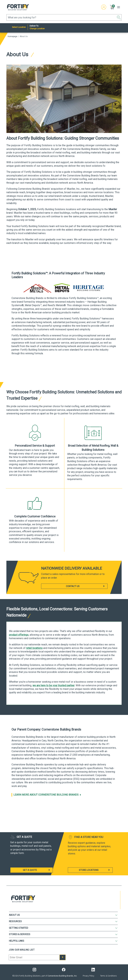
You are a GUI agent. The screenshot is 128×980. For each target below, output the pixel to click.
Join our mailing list (22, 950)
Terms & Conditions (108, 976)
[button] (112, 7)
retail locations (34, 648)
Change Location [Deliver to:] (37, 29)
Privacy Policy (88, 976)
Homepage (12, 36)
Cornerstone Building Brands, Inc (62, 976)
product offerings (19, 635)
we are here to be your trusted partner (54, 685)
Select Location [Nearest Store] (19, 27)
